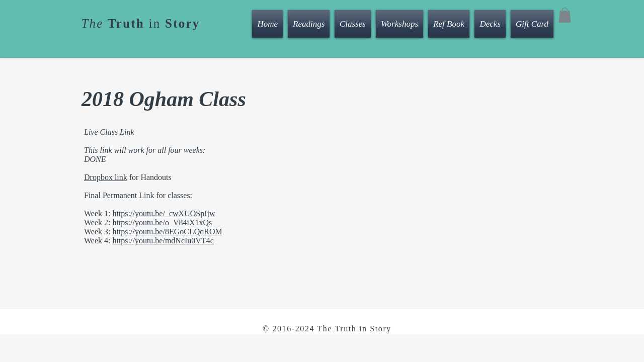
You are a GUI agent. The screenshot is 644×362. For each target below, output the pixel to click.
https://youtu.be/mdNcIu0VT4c (163, 241)
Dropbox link (106, 177)
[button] (565, 15)
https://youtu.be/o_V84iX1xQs (162, 222)
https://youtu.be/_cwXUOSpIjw (164, 213)
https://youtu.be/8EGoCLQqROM (167, 232)
